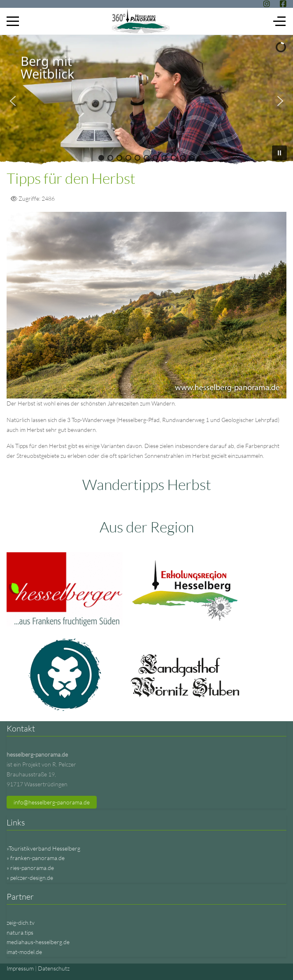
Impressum (20, 968)
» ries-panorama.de (30, 868)
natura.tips (20, 932)
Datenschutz (54, 968)
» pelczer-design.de (30, 878)
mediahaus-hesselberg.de (38, 942)
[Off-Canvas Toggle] (279, 21)
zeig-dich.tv (21, 923)
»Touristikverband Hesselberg (43, 848)
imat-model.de (24, 952)
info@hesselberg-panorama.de (52, 802)
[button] (13, 101)
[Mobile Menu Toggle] (13, 21)
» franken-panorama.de (36, 858)
